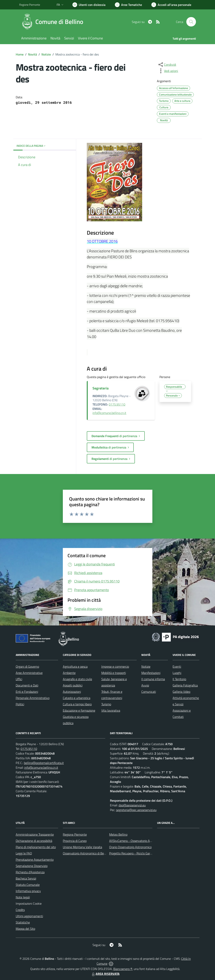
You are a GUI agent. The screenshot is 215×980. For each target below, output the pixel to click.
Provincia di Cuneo (75, 841)
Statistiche (23, 922)
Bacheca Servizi (26, 878)
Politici (20, 704)
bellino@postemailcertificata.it (44, 763)
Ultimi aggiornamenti (29, 916)
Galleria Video (181, 692)
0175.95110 (117, 404)
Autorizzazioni (72, 692)
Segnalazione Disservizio (32, 866)
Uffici (19, 679)
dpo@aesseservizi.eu (132, 805)
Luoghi (177, 673)
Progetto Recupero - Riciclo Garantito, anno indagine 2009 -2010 (152, 853)
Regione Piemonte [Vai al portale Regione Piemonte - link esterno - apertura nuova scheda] (30, 5)
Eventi (177, 666)
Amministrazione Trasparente (35, 834)
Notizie (46, 54)
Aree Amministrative (29, 673)
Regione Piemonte (75, 834)
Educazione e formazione (79, 710)
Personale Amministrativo (33, 698)
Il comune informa (153, 679)
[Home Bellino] (54, 22)
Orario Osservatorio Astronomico (130, 847)
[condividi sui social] (167, 65)
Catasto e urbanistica (77, 698)
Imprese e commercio (115, 666)
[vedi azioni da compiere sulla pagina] (168, 71)
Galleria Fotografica (185, 685)
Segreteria (101, 388)
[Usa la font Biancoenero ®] (89, 5)
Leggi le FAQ (24, 853)
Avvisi (145, 685)
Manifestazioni (151, 673)
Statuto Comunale (28, 885)
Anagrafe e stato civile (77, 679)
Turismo (106, 704)
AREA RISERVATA (105, 974)
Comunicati (149, 692)
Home (20, 54)
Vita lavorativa (111, 710)
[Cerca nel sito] (191, 22)
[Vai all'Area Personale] (171, 5)
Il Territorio (179, 679)
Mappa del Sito (25, 929)
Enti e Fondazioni (27, 692)
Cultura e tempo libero (77, 704)
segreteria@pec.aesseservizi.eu (136, 810)
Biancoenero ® (123, 969)
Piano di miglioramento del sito (36, 847)
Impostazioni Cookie (29, 903)
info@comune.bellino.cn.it (109, 413)
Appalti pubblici (73, 685)
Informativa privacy (28, 891)
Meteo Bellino (118, 834)
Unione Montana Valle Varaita (82, 847)
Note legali (23, 897)
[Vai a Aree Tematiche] (128, 5)
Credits (20, 910)
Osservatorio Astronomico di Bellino (86, 853)
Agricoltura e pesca (75, 666)
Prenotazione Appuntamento (35, 860)
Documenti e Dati (27, 685)
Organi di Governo (27, 666)
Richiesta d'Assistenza (30, 872)
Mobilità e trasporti (114, 673)
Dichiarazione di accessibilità (34, 841)
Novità (32, 54)
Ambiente (69, 673)
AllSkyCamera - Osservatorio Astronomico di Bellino (143, 841)
